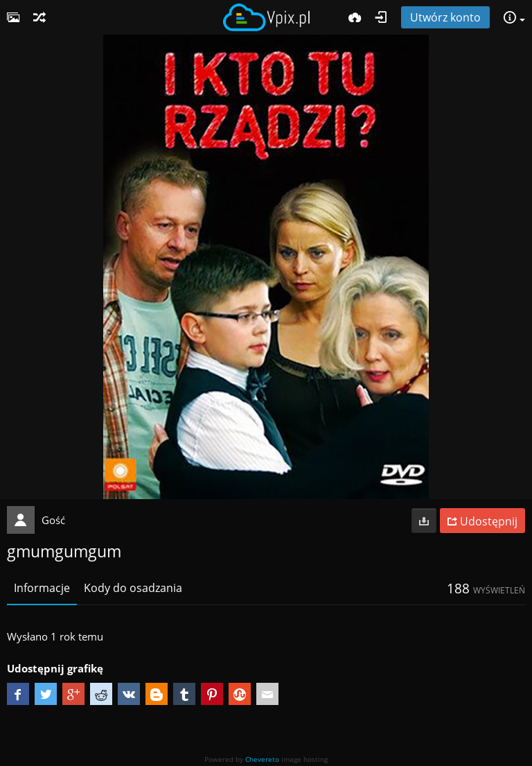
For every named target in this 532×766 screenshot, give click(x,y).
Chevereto (262, 759)
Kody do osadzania (133, 588)
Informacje (42, 588)
